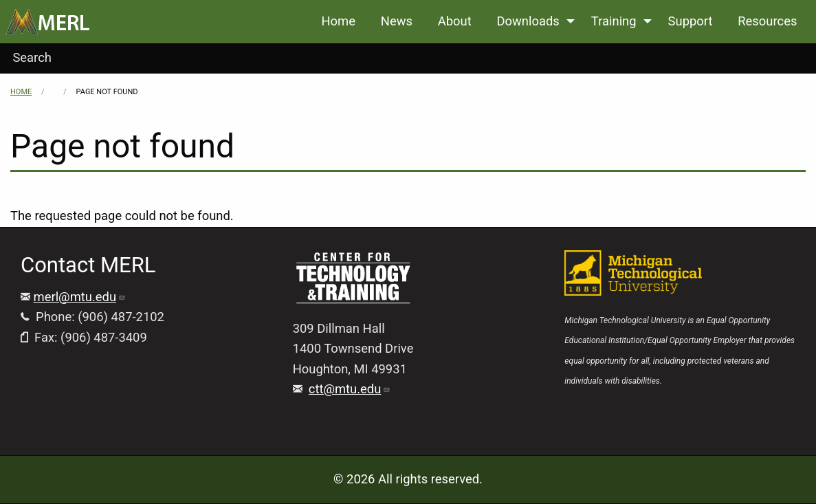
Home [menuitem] (338, 21)
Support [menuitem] (691, 21)
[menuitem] (48, 22)
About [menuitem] (455, 21)
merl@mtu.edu (80, 297)
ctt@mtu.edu (350, 389)
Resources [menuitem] (767, 21)
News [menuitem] (397, 21)
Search (32, 57)
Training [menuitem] (614, 21)
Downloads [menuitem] (528, 21)
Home (21, 92)
